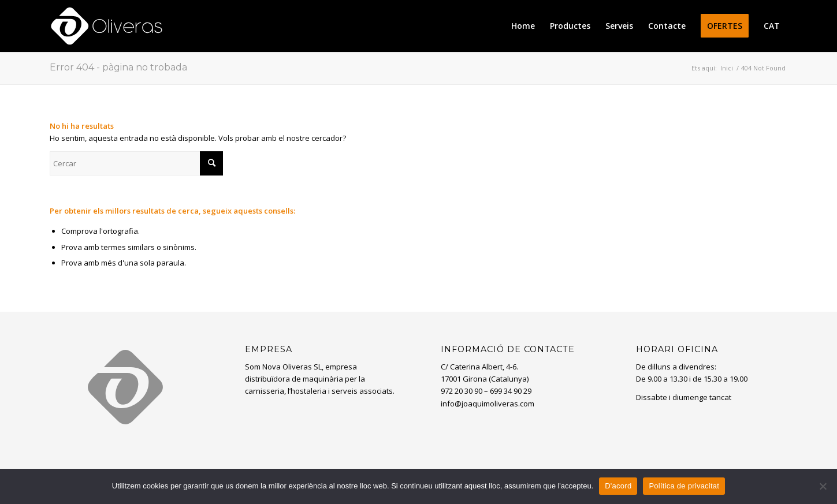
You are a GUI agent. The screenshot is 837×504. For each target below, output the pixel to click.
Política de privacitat (684, 486)
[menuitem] (523, 26)
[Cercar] (136, 163)
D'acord (618, 486)
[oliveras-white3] (107, 26)
